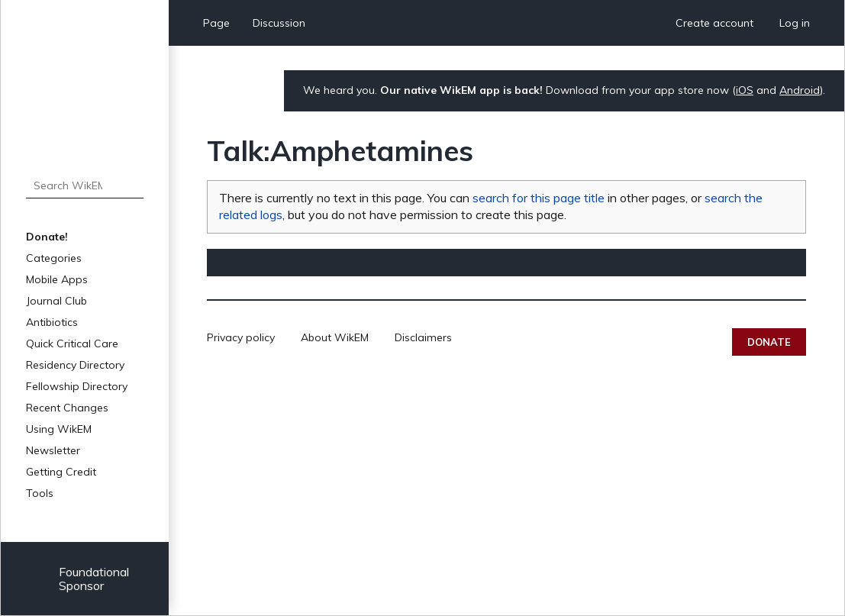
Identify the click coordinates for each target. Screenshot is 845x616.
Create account (714, 23)
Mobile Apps (57, 279)
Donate (769, 342)
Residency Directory (75, 365)
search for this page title (539, 198)
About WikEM (335, 337)
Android (800, 90)
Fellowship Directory (77, 386)
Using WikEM (59, 429)
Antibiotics (52, 322)
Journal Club (56, 301)
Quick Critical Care (72, 343)
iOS (745, 90)
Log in (795, 23)
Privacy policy (241, 337)
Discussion (279, 23)
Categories (54, 258)
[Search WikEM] (85, 185)
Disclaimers (423, 337)
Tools (40, 493)
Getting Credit (61, 472)
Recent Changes (67, 408)
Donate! (47, 237)
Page (216, 23)
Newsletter (53, 450)
